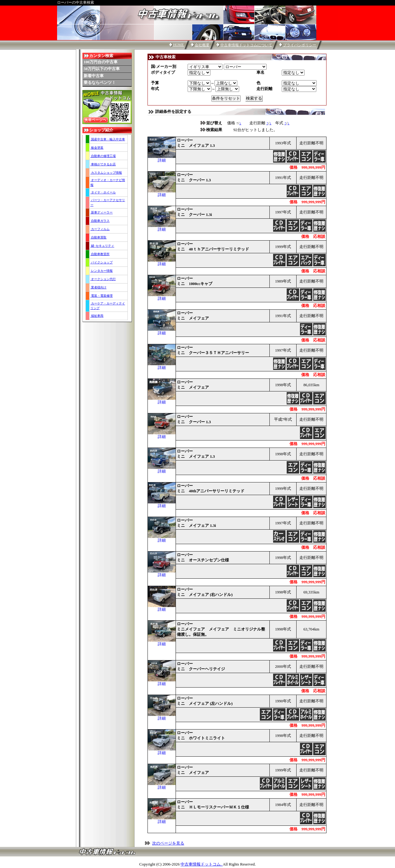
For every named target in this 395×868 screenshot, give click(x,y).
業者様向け (99, 287)
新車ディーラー (102, 212)
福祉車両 (97, 316)
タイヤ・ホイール (103, 192)
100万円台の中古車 (101, 62)
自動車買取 (99, 237)
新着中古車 (94, 76)
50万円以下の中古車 (102, 69)
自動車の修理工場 (103, 156)
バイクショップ (102, 262)
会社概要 (202, 45)
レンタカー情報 (102, 271)
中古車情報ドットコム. (202, 864)
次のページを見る (168, 843)
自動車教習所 (100, 254)
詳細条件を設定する (173, 112)
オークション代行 (103, 279)
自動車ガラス (100, 221)
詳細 (162, 159)
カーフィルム (100, 229)
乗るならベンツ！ (100, 83)
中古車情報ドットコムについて (246, 45)
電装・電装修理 (102, 296)
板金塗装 (97, 148)
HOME (179, 45)
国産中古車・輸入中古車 (108, 139)
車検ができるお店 (103, 164)
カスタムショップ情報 (106, 173)
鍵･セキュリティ (102, 246)
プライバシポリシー (300, 45)
